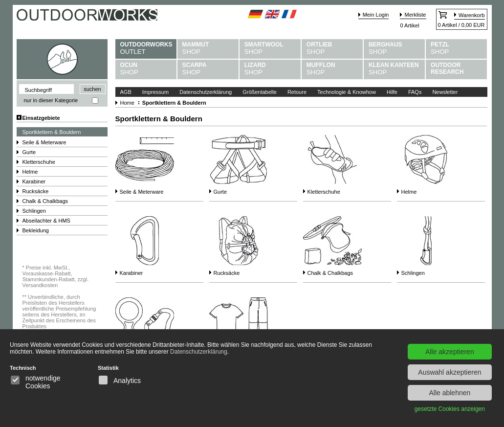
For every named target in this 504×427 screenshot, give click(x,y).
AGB (126, 92)
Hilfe (392, 92)
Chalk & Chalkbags (45, 201)
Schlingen (34, 211)
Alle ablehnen (449, 393)
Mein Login (376, 15)
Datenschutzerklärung (206, 92)
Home (127, 103)
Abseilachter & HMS (46, 221)
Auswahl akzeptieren (449, 372)
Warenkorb (471, 15)
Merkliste (415, 15)
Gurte (29, 152)
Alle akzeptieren (450, 352)
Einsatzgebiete (41, 118)
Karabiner (34, 181)
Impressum (155, 92)
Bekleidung (36, 230)
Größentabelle (260, 92)
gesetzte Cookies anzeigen (450, 409)
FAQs (415, 92)
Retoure (297, 92)
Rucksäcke (36, 191)
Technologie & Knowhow (347, 92)
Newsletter (445, 92)
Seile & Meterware (44, 142)
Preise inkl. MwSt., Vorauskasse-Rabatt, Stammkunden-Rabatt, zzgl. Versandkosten (56, 276)
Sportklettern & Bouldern (52, 132)
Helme (30, 172)
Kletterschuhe (39, 162)
